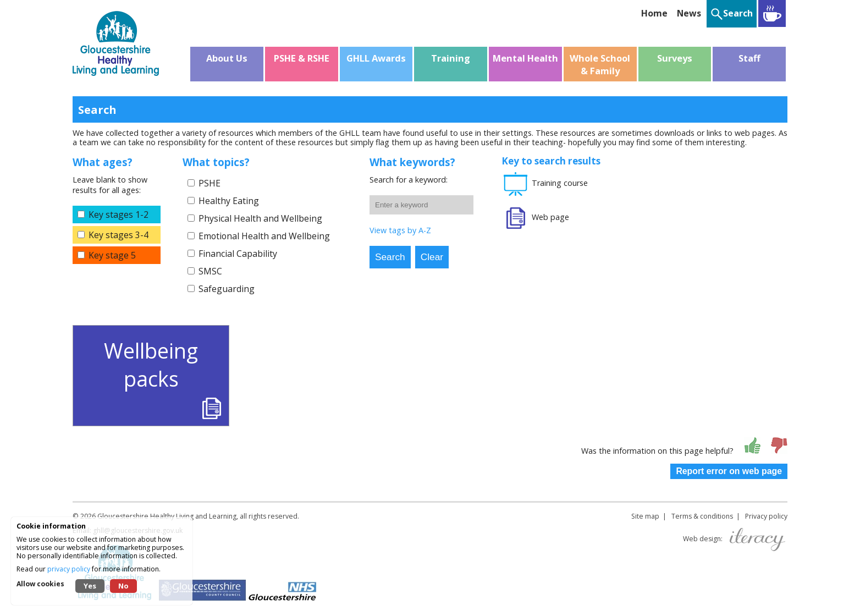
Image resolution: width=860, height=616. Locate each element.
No (123, 586)
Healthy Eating (229, 201)
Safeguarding (227, 289)
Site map (645, 516)
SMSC (210, 271)
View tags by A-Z (400, 230)
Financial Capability (238, 254)
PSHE (210, 183)
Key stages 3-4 (118, 235)
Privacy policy (766, 516)
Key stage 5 (112, 255)
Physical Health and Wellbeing (260, 218)
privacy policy (69, 569)
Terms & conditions (702, 516)
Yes (90, 586)
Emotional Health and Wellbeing (264, 236)
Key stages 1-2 (118, 215)
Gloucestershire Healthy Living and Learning (167, 516)
